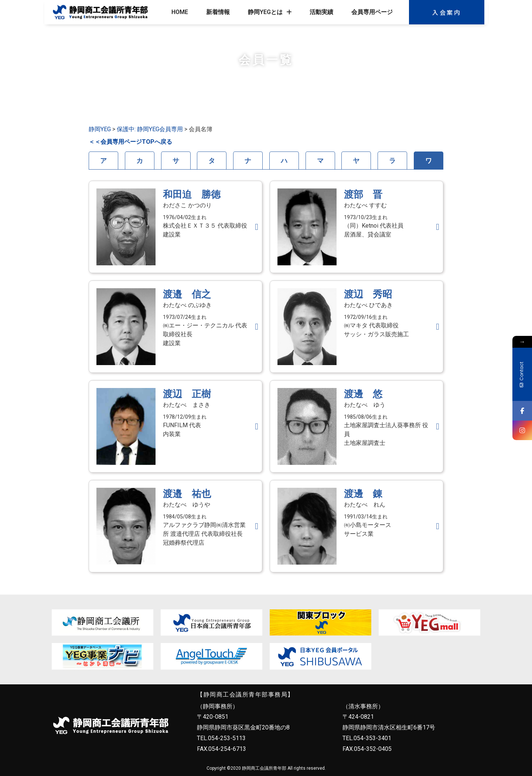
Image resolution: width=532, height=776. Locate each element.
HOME (180, 12)
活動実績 (321, 12)
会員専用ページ (372, 12)
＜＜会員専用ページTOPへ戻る (130, 142)
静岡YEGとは (270, 12)
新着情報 (218, 12)
